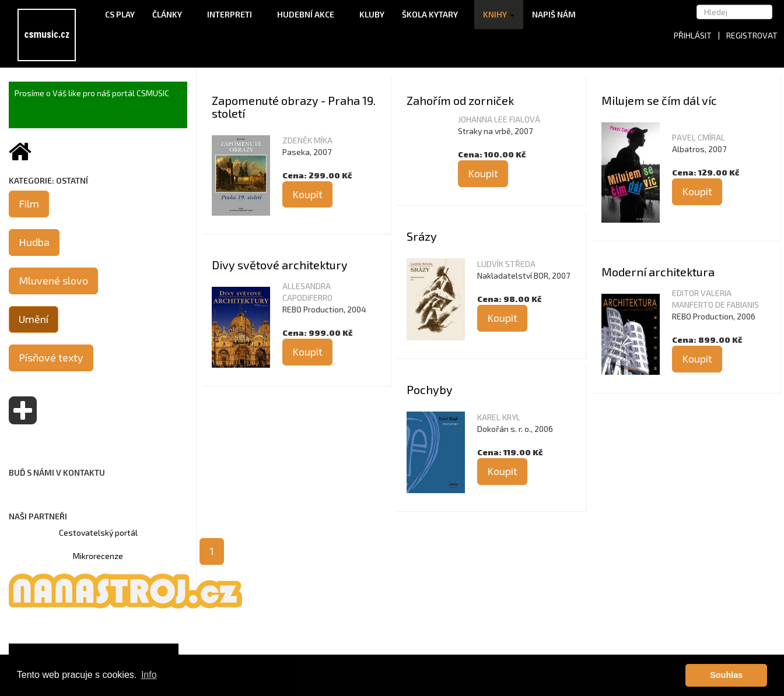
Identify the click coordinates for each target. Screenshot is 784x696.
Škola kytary (434, 14)
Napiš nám (554, 14)
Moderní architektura (658, 272)
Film (29, 203)
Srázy (422, 236)
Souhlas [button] (726, 675)
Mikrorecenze (98, 556)
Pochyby (430, 389)
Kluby (372, 14)
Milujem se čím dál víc (659, 100)
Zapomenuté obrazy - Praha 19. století (294, 107)
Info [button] (149, 675)
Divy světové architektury (280, 265)
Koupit (307, 194)
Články (171, 14)
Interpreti (233, 14)
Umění (34, 319)
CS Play (120, 14)
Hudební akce (309, 14)
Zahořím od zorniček (460, 100)
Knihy (499, 14)
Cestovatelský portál (98, 532)
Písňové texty (51, 357)
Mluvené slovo (53, 280)
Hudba (34, 242)
